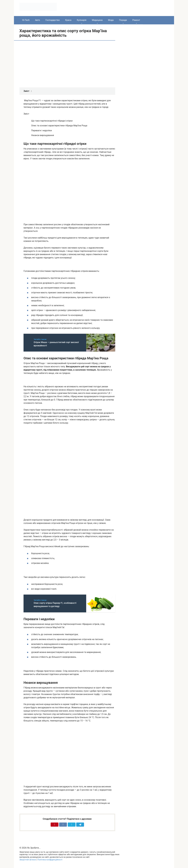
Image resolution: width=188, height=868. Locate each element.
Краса (68, 20)
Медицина (97, 20)
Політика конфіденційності (50, 860)
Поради (123, 20)
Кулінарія (82, 20)
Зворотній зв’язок (28, 860)
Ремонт (136, 20)
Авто (37, 20)
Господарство (53, 20)
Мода (111, 20)
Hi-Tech (26, 20)
